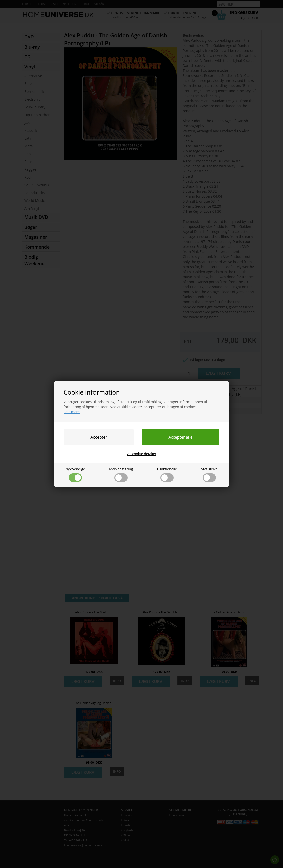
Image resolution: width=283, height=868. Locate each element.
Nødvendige (75, 474)
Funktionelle (167, 474)
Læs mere (72, 412)
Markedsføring (121, 474)
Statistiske (209, 474)
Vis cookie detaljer (141, 454)
